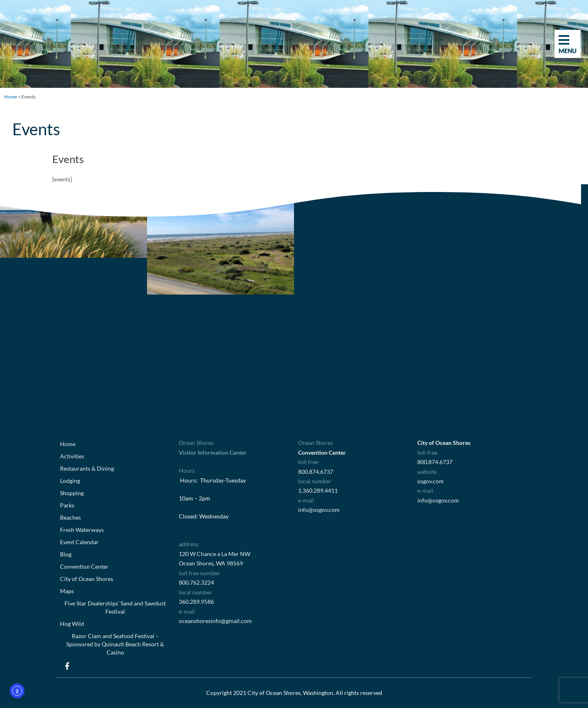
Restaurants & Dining (87, 468)
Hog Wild (72, 624)
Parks (67, 505)
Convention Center (84, 566)
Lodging (70, 481)
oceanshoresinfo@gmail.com (215, 621)
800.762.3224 (196, 582)
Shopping (72, 493)
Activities (72, 456)
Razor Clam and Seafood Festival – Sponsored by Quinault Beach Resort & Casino (115, 644)
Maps (67, 591)
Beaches (70, 517)
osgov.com (431, 481)
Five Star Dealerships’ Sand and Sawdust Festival (115, 607)
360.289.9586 (196, 602)
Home (11, 97)
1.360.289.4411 (318, 490)
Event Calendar (79, 542)
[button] (5, 38)
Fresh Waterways (82, 530)
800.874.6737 (316, 472)
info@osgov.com (319, 510)
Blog (66, 554)
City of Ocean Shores (87, 579)
